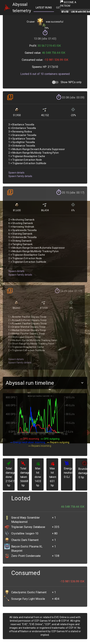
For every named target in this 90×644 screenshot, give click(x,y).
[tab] (44, 8)
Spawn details (16, 171)
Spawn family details (20, 174)
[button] (45, 383)
